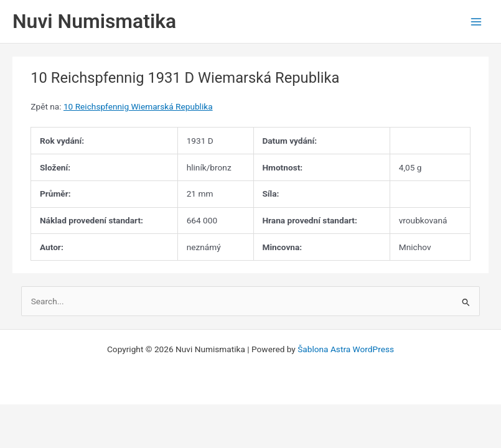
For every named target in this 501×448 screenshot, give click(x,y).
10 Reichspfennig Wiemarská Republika (138, 106)
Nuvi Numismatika (94, 21)
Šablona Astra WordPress (346, 349)
